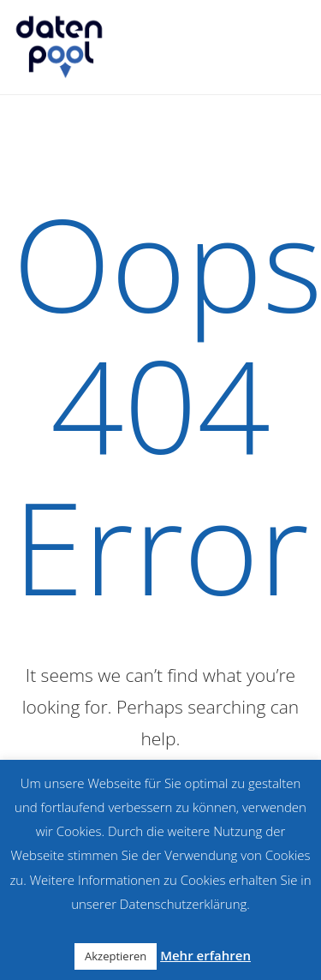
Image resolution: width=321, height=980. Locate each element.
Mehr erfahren (205, 955)
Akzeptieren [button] (116, 956)
